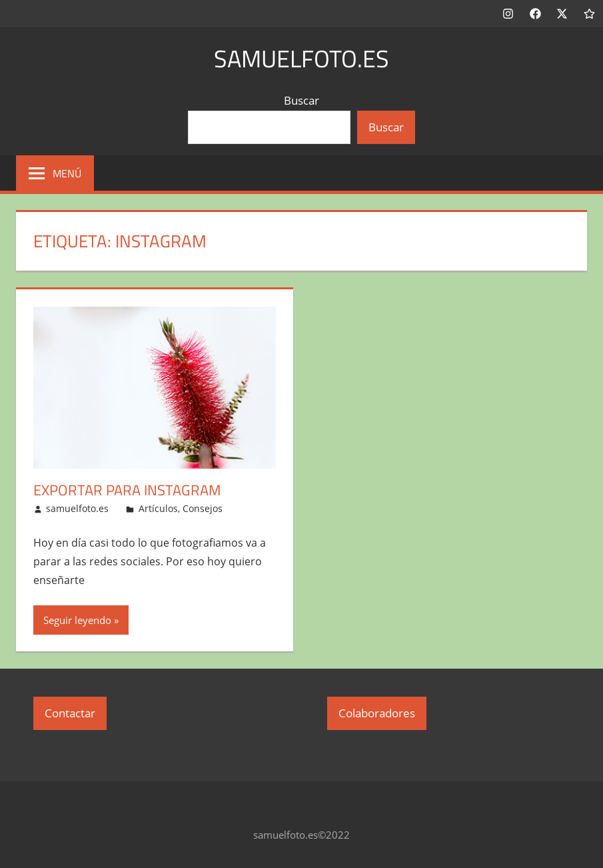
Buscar (301, 100)
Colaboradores (377, 713)
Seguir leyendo (77, 620)
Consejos (203, 508)
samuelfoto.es (301, 58)
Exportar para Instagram (127, 490)
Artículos (158, 508)
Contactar (70, 713)
